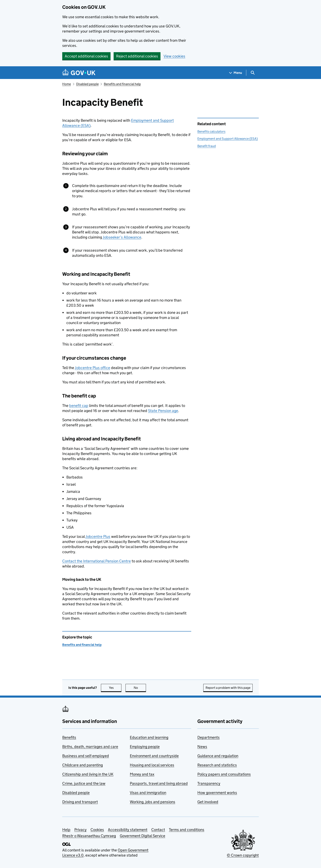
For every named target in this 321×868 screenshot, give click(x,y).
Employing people (145, 747)
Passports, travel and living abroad (159, 783)
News (202, 747)
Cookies (97, 830)
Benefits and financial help (122, 84)
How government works (217, 793)
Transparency (209, 783)
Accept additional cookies (86, 56)
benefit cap (79, 406)
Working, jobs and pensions (153, 802)
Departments (209, 737)
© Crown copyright (243, 855)
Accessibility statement (128, 830)
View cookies (174, 56)
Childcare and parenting (83, 765)
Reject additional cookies (137, 56)
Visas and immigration (148, 793)
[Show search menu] (253, 73)
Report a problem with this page (228, 688)
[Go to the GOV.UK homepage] (79, 73)
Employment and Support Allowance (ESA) (228, 139)
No (140, 688)
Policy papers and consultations (224, 774)
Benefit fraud (207, 146)
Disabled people (87, 84)
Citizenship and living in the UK (88, 774)
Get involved (208, 802)
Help (66, 830)
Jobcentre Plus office (92, 368)
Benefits (69, 737)
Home (67, 84)
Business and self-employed (86, 756)
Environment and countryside (154, 756)
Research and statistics (217, 765)
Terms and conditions (187, 830)
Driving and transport (80, 802)
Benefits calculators (211, 131)
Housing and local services (152, 765)
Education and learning (149, 737)
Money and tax (142, 774)
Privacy (80, 830)
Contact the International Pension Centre (97, 561)
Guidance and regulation (218, 756)
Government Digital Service (142, 836)
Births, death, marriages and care (90, 747)
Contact (158, 830)
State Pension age (163, 411)
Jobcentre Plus (98, 536)
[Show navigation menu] (236, 73)
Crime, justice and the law (84, 783)
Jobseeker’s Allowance (122, 237)
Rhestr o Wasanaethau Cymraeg (89, 836)
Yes (115, 688)
